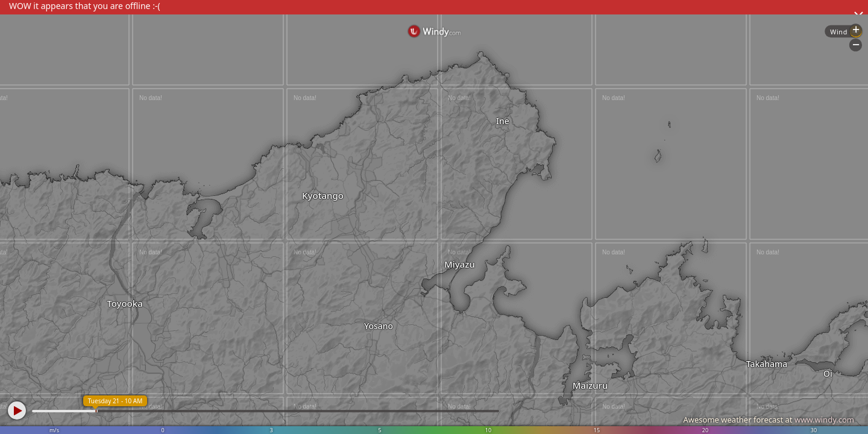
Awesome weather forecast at (769, 420)
